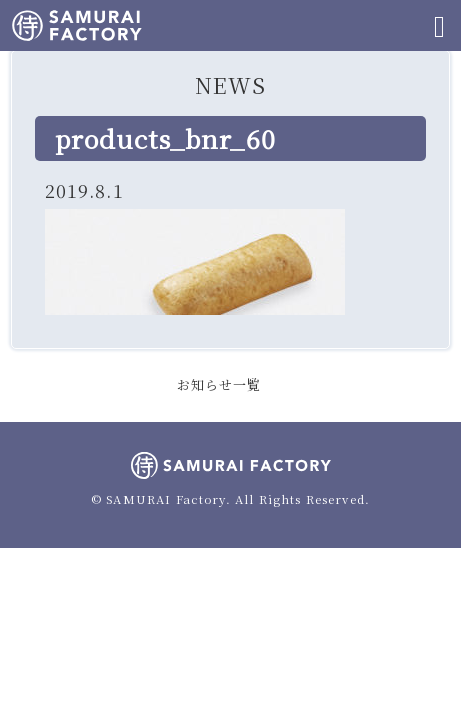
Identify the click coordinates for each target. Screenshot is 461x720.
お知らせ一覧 (219, 384)
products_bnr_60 (165, 138)
